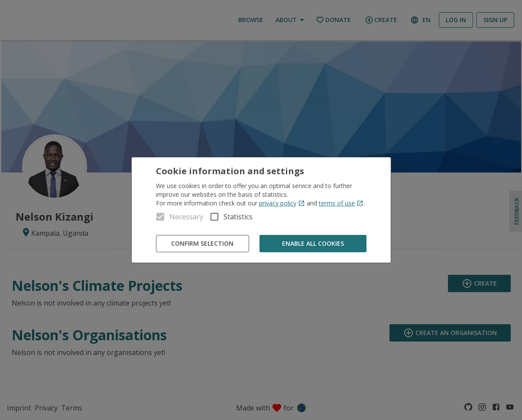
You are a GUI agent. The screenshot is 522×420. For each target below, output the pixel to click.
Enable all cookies (313, 244)
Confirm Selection (203, 244)
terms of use (341, 203)
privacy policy (282, 203)
